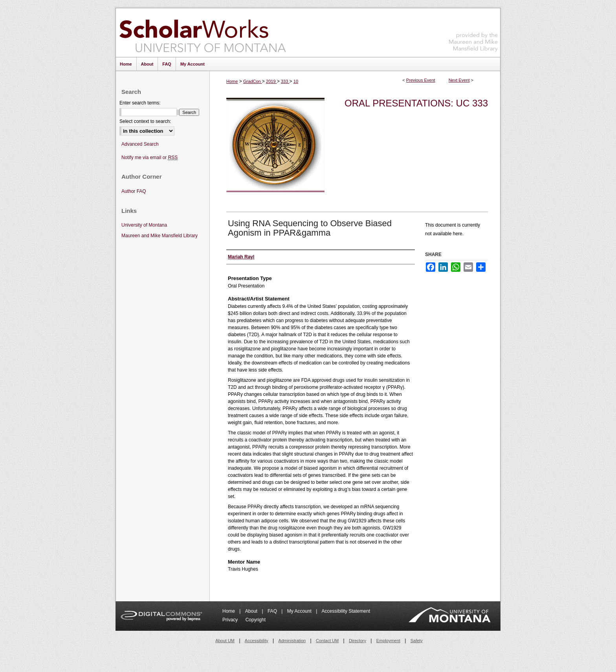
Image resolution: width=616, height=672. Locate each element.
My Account (300, 611)
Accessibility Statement (346, 611)
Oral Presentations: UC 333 (416, 103)
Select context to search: (145, 121)
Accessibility (257, 641)
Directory (357, 641)
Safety (417, 641)
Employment (388, 641)
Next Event (459, 80)
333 (285, 81)
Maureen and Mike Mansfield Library (473, 31)
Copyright (256, 620)
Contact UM (327, 641)
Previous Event (421, 80)
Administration (292, 641)
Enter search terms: (140, 103)
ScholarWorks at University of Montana (203, 33)
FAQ (273, 611)
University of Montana (144, 225)
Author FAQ (134, 191)
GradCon (253, 81)
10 (296, 81)
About (252, 611)
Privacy (231, 620)
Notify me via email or (149, 158)
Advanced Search (140, 144)
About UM (225, 641)
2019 (271, 81)
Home (232, 81)
